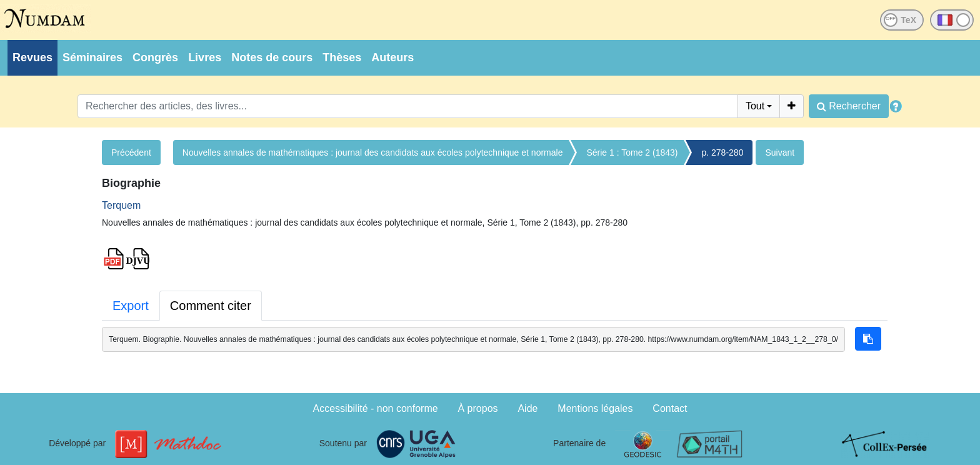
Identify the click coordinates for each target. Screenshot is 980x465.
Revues (32, 57)
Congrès (155, 57)
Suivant (780, 152)
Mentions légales (595, 408)
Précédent (131, 152)
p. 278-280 (722, 152)
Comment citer (211, 306)
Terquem (121, 205)
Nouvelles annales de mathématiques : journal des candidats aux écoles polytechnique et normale (373, 152)
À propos (478, 408)
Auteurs (392, 57)
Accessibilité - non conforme (376, 408)
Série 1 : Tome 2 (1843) (632, 152)
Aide (527, 408)
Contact (670, 408)
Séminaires (92, 57)
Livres (205, 57)
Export (131, 306)
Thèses (342, 57)
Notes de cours (272, 57)
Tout (755, 106)
